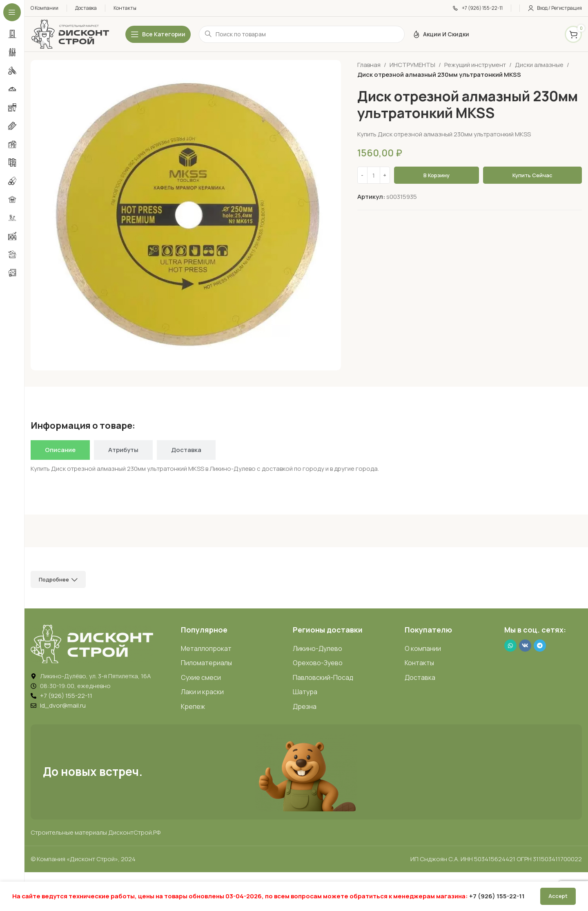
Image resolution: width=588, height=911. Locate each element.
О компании (423, 648)
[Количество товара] (374, 175)
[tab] (60, 450)
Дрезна (305, 706)
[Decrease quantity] (362, 175)
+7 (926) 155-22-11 (497, 896)
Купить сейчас (532, 175)
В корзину (437, 175)
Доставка (420, 677)
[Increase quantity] (385, 175)
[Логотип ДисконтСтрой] (70, 34)
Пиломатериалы (206, 663)
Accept (558, 896)
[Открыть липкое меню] (158, 34)
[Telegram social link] (540, 646)
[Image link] (92, 643)
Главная (369, 65)
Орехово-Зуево (318, 663)
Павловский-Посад (323, 677)
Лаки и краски (202, 692)
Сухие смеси (201, 677)
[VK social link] (525, 646)
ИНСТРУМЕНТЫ (412, 65)
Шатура (305, 692)
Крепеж (193, 706)
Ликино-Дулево (317, 648)
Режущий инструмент (475, 65)
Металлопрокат (206, 648)
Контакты (419, 663)
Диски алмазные (539, 65)
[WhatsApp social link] (510, 646)
